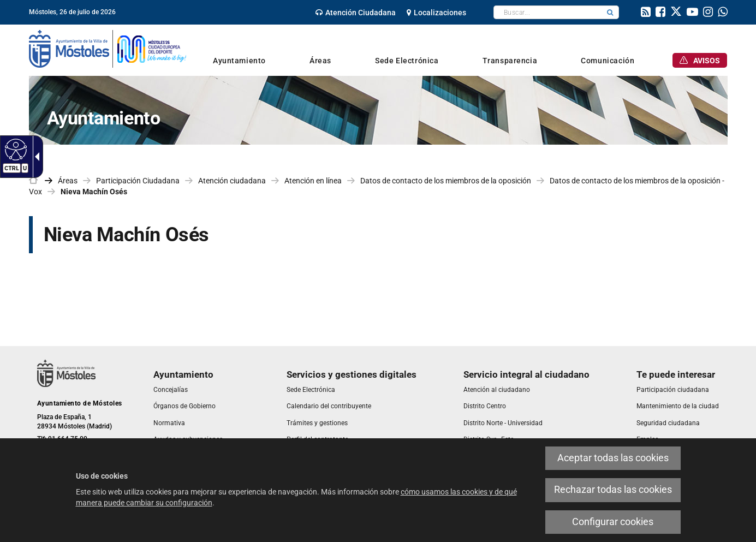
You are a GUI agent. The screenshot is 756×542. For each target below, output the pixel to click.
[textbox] (548, 12)
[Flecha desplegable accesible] (35, 157)
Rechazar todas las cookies (613, 490)
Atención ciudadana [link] (232, 181)
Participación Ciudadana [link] (138, 181)
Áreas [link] (68, 181)
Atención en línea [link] (313, 181)
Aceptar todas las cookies (613, 458)
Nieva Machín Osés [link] (94, 192)
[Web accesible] (14, 149)
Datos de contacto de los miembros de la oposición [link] (446, 181)
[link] (356, 13)
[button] (610, 12)
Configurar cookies (613, 522)
